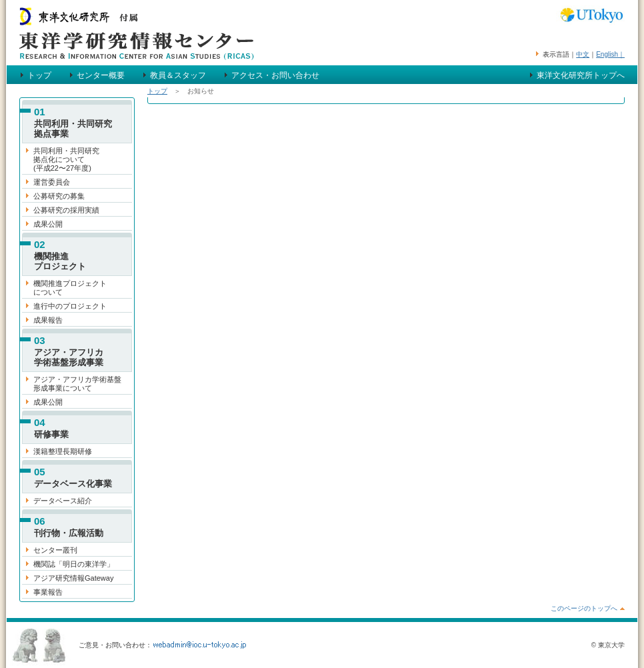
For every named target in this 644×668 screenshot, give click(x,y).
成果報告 (48, 320)
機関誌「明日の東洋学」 (74, 564)
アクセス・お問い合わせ (275, 75)
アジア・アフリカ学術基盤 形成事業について (77, 384)
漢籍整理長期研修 (63, 451)
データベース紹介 (63, 501)
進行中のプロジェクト (70, 306)
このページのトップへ (584, 608)
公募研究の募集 (59, 196)
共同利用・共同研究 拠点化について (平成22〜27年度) (66, 159)
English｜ (610, 54)
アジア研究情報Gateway (73, 578)
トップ (39, 75)
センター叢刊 (55, 550)
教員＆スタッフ (178, 75)
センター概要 (101, 75)
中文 (583, 54)
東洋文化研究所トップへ (581, 75)
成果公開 (48, 224)
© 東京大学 (608, 645)
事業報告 (48, 592)
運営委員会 (52, 182)
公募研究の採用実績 (66, 210)
